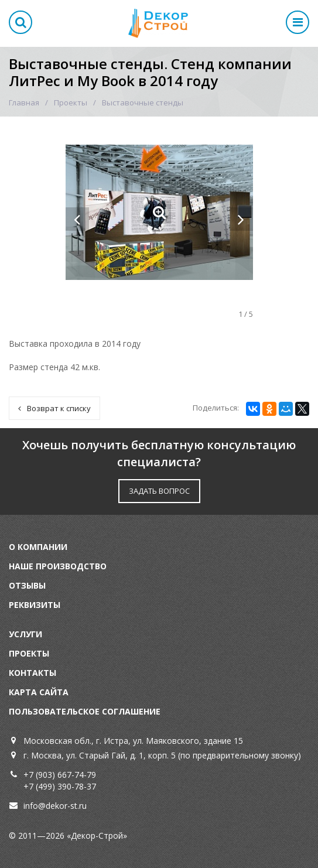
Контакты (33, 673)
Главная (24, 102)
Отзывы (27, 585)
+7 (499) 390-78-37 (60, 786)
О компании (38, 547)
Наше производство (58, 566)
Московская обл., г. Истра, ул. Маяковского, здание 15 (133, 741)
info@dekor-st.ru (55, 806)
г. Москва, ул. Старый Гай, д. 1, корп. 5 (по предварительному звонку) (162, 755)
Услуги (25, 634)
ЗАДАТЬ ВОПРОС (159, 491)
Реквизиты (35, 605)
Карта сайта (39, 692)
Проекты (71, 102)
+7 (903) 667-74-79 (60, 775)
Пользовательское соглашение (85, 711)
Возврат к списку (54, 408)
